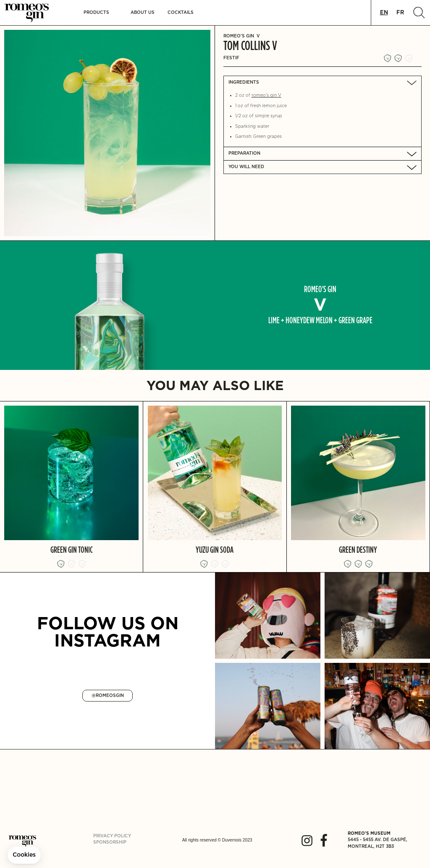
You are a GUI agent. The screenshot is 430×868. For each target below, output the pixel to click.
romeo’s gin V (266, 95)
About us (143, 13)
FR (400, 13)
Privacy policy (112, 836)
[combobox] (384, 13)
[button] (96, 13)
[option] (400, 13)
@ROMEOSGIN (108, 696)
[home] (32, 13)
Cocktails (181, 13)
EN (384, 13)
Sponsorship (110, 842)
